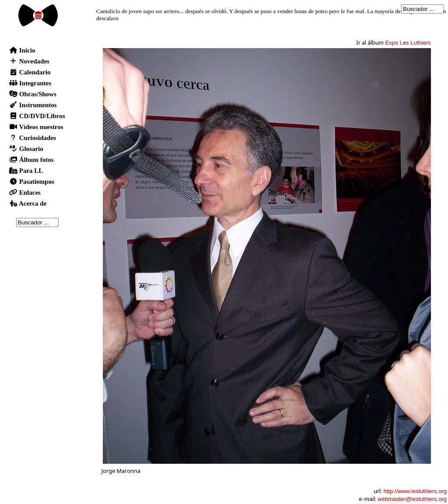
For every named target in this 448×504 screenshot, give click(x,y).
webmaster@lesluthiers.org (412, 499)
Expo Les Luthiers (408, 43)
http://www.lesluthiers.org (415, 491)
